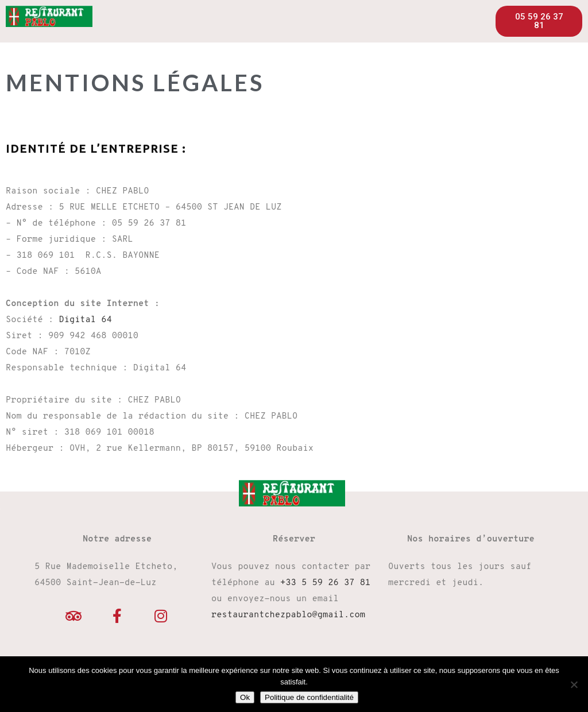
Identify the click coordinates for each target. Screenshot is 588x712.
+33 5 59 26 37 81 (325, 583)
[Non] (574, 684)
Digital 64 (85, 320)
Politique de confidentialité (309, 697)
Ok (245, 697)
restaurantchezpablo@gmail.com (288, 615)
